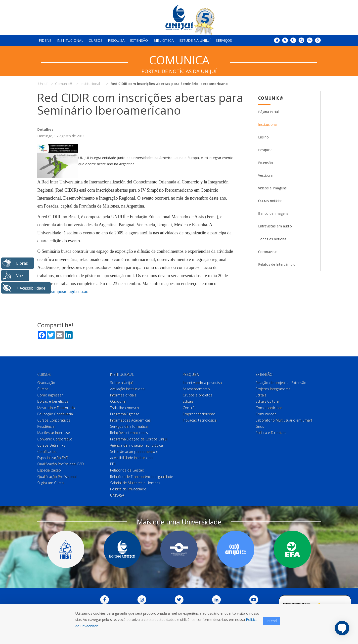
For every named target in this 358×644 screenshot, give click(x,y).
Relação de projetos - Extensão (281, 383)
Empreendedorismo (199, 414)
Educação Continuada (55, 414)
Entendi (271, 621)
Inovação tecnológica (200, 420)
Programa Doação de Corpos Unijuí (139, 439)
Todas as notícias (272, 239)
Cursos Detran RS (51, 445)
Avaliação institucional (128, 389)
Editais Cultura (267, 401)
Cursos (96, 40)
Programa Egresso (125, 414)
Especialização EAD (53, 458)
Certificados (47, 451)
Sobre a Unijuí (121, 383)
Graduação (46, 383)
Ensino (263, 137)
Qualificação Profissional (57, 477)
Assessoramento (196, 389)
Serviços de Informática (129, 426)
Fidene (45, 40)
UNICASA (117, 495)
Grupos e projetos (198, 395)
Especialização (49, 470)
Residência (46, 426)
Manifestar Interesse (54, 433)
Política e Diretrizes (271, 433)
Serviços (224, 40)
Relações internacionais (129, 433)
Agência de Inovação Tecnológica (136, 445)
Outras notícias (270, 201)
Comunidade (266, 414)
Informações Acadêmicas (130, 420)
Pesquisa (116, 40)
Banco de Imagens (273, 213)
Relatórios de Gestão (127, 470)
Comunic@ (271, 98)
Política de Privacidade (128, 489)
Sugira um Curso (50, 483)
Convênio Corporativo (55, 439)
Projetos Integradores (273, 389)
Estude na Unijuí (195, 40)
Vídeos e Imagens (272, 188)
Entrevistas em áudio (275, 226)
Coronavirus (268, 252)
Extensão (139, 40)
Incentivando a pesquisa (202, 383)
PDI (113, 464)
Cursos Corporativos (54, 420)
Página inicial (268, 112)
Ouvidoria (118, 401)
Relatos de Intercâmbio (277, 264)
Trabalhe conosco (125, 408)
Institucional (70, 40)
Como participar (269, 408)
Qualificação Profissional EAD (61, 464)
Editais (188, 401)
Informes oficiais (123, 395)
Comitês (189, 408)
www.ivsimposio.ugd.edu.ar (62, 292)
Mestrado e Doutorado (56, 408)
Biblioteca (164, 40)
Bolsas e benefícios (53, 401)
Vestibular (266, 175)
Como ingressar (50, 395)
